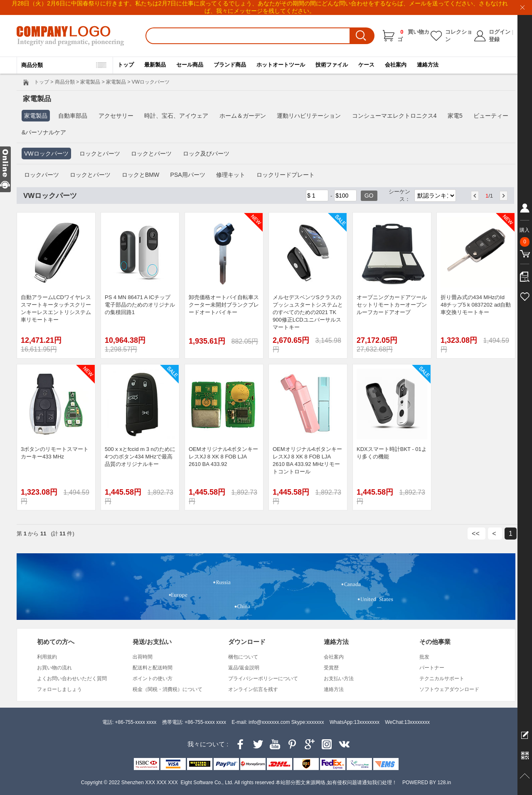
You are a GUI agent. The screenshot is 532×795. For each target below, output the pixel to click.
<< (477, 534)
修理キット (231, 175)
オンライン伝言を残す (253, 689)
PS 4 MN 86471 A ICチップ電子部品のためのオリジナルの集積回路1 (140, 305)
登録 (494, 39)
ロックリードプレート (286, 175)
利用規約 (47, 657)
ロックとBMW (140, 175)
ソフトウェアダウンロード (449, 689)
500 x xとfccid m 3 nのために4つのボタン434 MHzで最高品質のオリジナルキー (140, 457)
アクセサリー (116, 116)
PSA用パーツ (188, 175)
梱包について (243, 657)
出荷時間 (143, 657)
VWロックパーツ (46, 154)
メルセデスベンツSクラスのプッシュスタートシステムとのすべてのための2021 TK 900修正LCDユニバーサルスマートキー (308, 312)
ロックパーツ (42, 175)
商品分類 (65, 82)
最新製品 (155, 65)
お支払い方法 (339, 679)
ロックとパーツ (100, 154)
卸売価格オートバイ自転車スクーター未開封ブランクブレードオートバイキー (224, 305)
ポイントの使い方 (153, 679)
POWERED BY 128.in (427, 783)
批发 (424, 657)
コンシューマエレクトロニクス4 (394, 116)
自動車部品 (73, 116)
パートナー (432, 668)
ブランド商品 (230, 65)
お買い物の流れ (54, 668)
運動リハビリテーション (309, 116)
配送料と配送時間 (153, 668)
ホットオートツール (281, 65)
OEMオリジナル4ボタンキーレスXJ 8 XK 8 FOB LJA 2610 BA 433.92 (223, 457)
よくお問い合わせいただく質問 (72, 679)
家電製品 (90, 82)
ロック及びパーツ (206, 154)
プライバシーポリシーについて (263, 679)
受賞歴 (331, 668)
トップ (126, 65)
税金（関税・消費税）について (167, 689)
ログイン (500, 32)
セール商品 (190, 65)
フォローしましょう (59, 689)
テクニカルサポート (442, 679)
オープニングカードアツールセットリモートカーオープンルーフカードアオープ (392, 305)
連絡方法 (428, 65)
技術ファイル (332, 65)
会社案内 (396, 65)
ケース (366, 65)
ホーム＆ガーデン (243, 116)
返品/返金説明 (244, 668)
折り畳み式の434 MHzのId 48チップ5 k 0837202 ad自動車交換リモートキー (476, 305)
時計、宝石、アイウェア (176, 116)
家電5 (455, 116)
